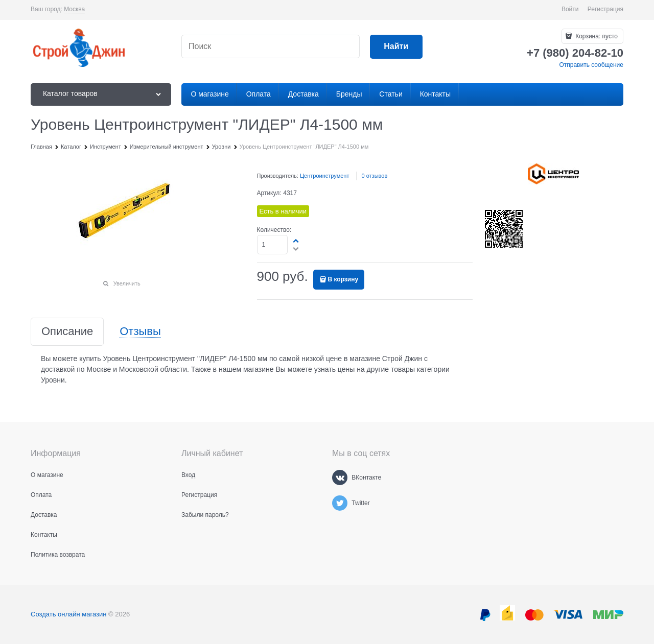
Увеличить (127, 283)
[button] (296, 241)
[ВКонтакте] (340, 478)
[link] (74, 9)
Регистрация (605, 9)
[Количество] (273, 245)
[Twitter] (340, 503)
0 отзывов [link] (375, 176)
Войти (570, 9)
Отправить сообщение (591, 65)
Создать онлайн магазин (68, 614)
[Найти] (396, 47)
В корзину (343, 279)
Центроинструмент (325, 176)
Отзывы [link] (140, 332)
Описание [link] (67, 332)
